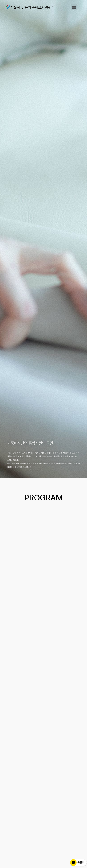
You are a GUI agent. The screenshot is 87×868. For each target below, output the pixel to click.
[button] (74, 7)
